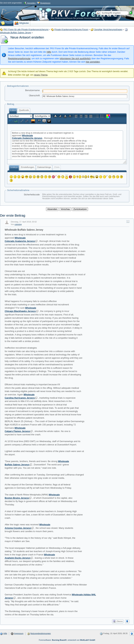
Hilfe (49, 52)
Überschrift (34, 95)
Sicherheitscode (32, 195)
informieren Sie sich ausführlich (75, 58)
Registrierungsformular (19, 58)
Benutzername (32, 90)
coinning (18, 224)
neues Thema (41, 75)
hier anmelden (93, 62)
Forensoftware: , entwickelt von (67, 640)
